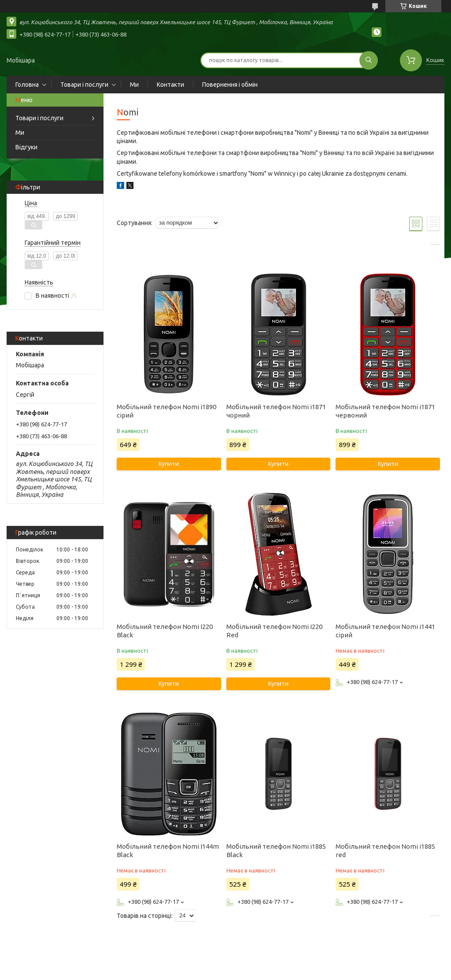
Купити (169, 464)
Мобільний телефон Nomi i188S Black (276, 851)
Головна (27, 85)
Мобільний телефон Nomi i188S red (385, 851)
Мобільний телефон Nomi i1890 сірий (166, 411)
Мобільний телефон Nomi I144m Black (168, 851)
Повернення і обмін (230, 85)
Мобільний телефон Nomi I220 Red (274, 631)
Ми (134, 85)
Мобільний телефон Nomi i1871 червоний (385, 411)
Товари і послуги (84, 85)
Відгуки (26, 147)
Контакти (170, 85)
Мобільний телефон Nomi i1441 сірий (385, 631)
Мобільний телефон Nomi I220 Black (165, 631)
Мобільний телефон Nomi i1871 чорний (276, 411)
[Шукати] (369, 60)
